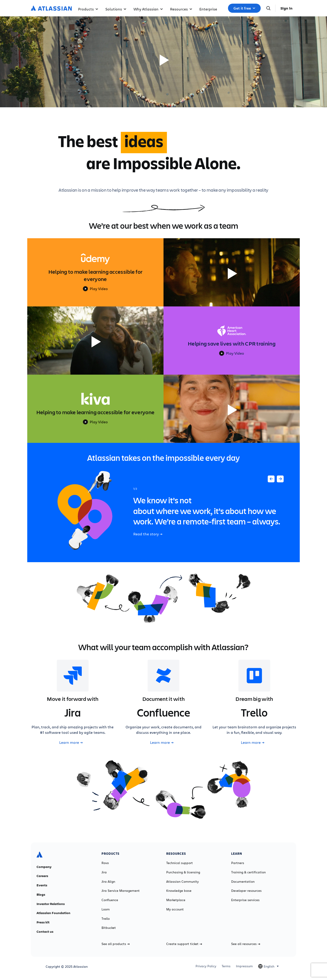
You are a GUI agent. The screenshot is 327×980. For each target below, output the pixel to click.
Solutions (116, 9)
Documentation (243, 882)
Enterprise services (245, 900)
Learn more (71, 742)
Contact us (45, 932)
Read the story (148, 534)
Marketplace (176, 900)
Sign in (286, 8)
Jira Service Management (121, 891)
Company (44, 867)
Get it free (244, 8)
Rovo (105, 863)
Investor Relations (51, 904)
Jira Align (108, 882)
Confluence (110, 900)
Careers (42, 876)
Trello (106, 919)
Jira (104, 872)
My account (175, 909)
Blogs (41, 895)
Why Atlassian (148, 9)
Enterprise (208, 9)
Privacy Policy (206, 966)
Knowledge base (179, 891)
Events (42, 885)
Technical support (180, 863)
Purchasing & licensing (183, 872)
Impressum (244, 966)
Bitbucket (109, 928)
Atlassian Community (182, 882)
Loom (106, 909)
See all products (116, 944)
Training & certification (248, 872)
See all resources (246, 944)
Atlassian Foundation (53, 913)
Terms (226, 966)
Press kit (43, 922)
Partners (238, 863)
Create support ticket (184, 944)
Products (88, 9)
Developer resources (246, 891)
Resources (181, 9)
